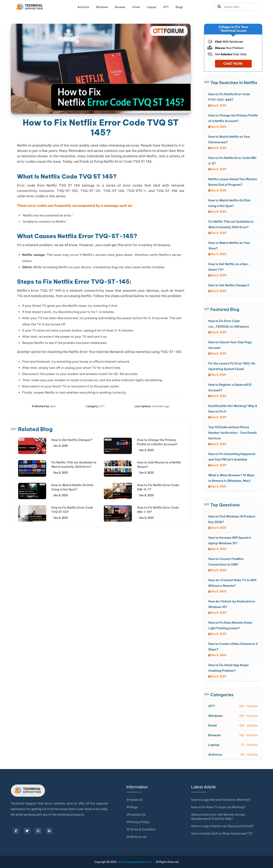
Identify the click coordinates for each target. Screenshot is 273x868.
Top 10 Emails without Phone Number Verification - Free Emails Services (233, 433)
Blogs (179, 7)
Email (136, 7)
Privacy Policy (138, 822)
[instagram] (38, 831)
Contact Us (136, 815)
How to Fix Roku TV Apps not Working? (218, 807)
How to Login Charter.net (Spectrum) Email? (222, 826)
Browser (120, 7)
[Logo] (30, 7)
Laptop (151, 7)
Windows (102, 7)
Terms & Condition (141, 829)
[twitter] (27, 831)
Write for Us (136, 837)
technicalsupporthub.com (135, 862)
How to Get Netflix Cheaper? (72, 440)
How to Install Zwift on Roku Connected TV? (222, 834)
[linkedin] (49, 831)
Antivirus (83, 7)
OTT (166, 7)
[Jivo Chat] (233, 48)
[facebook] (16, 831)
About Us (135, 800)
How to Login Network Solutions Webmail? (221, 800)
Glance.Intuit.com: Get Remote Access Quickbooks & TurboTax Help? (218, 817)
